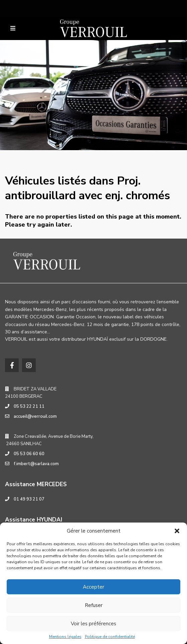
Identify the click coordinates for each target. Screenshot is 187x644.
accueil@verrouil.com (35, 416)
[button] (177, 531)
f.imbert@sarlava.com (36, 464)
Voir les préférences (93, 624)
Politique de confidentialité (110, 637)
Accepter (93, 587)
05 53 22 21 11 (29, 406)
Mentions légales (65, 637)
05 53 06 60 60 (29, 454)
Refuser (94, 605)
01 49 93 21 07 (29, 499)
